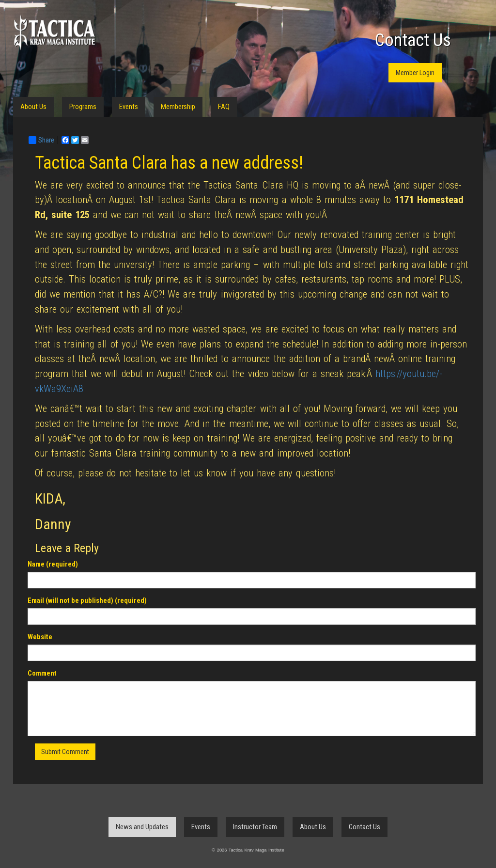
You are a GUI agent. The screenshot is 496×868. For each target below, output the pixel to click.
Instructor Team (255, 827)
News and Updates (142, 827)
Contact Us (413, 40)
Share (41, 140)
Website (40, 637)
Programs (83, 107)
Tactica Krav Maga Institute (54, 33)
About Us (33, 107)
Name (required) (53, 564)
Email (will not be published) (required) (87, 600)
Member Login (415, 73)
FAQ (224, 107)
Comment (42, 673)
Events (129, 107)
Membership (178, 107)
